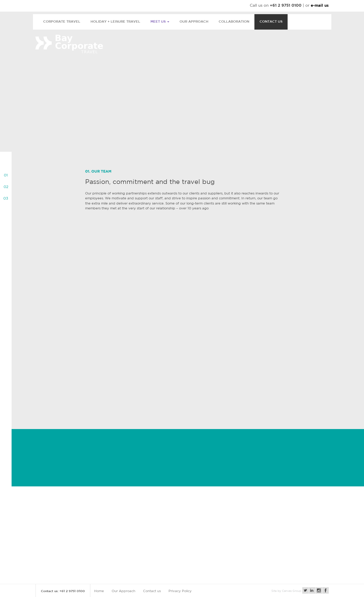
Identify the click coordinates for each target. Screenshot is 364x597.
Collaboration (234, 22)
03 (6, 199)
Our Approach (194, 22)
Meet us (160, 22)
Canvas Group (292, 591)
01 (6, 176)
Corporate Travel (62, 22)
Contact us (271, 22)
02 (6, 187)
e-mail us (320, 6)
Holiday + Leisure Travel (115, 22)
